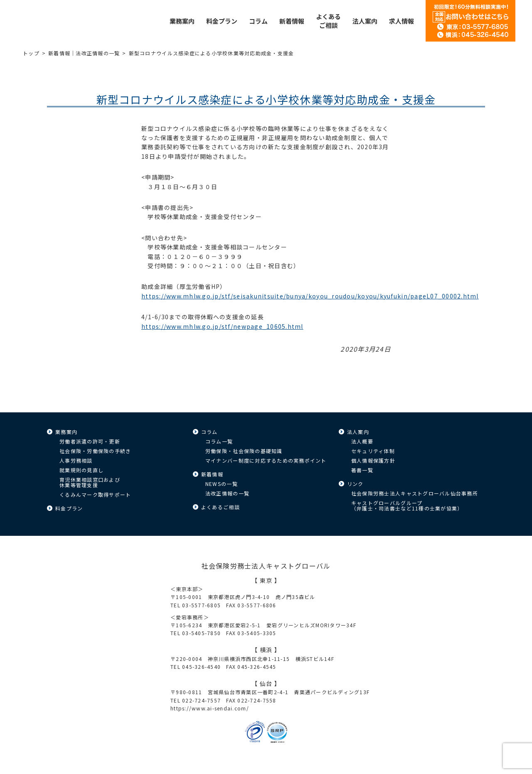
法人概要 (362, 441)
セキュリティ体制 (373, 451)
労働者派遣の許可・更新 (90, 441)
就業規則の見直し (81, 470)
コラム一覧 (219, 441)
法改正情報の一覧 (227, 493)
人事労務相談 (76, 460)
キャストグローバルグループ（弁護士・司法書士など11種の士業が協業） (407, 505)
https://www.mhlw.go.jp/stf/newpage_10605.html (222, 326)
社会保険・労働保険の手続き (95, 451)
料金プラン (69, 508)
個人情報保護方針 (373, 460)
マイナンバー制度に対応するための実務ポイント (266, 460)
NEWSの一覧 (222, 484)
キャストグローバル (69, 21)
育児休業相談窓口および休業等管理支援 (90, 482)
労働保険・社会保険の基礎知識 (244, 451)
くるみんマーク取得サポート (95, 494)
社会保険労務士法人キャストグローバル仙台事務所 (415, 493)
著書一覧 (362, 470)
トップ (31, 53)
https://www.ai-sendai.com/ (210, 708)
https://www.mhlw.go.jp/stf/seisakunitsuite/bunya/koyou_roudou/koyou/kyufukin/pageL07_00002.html (310, 296)
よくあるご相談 (220, 507)
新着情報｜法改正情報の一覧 (84, 53)
